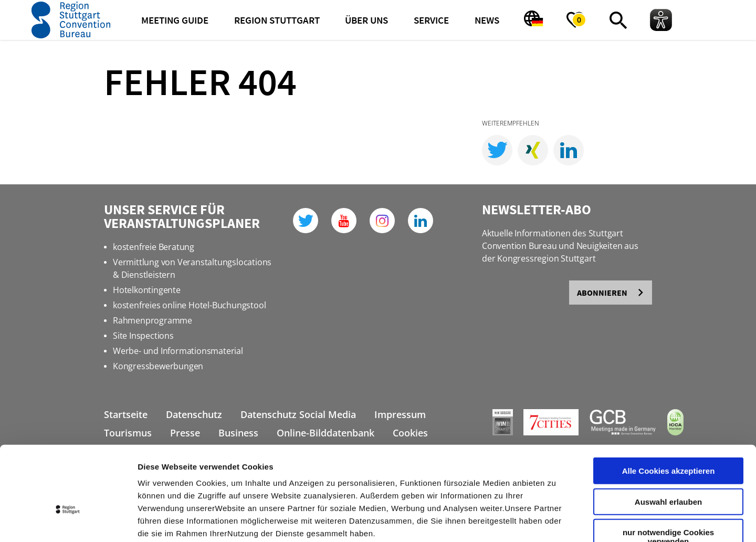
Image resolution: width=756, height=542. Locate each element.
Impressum (160, 479)
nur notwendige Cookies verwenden (668, 470)
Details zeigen (558, 521)
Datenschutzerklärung (233, 479)
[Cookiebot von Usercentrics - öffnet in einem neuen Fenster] (68, 522)
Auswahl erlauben (668, 435)
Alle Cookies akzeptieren (669, 404)
